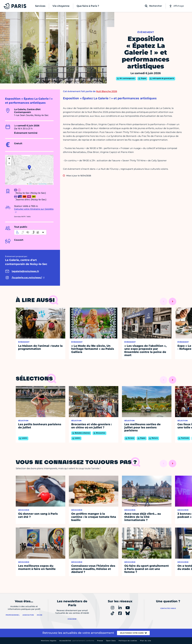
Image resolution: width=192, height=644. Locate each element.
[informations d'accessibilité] (30, 232)
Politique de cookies (128, 641)
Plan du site (146, 641)
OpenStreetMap (43, 184)
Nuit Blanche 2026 (107, 91)
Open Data (111, 641)
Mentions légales (49, 641)
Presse (100, 641)
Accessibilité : (77, 641)
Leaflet (29, 184)
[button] (29, 167)
